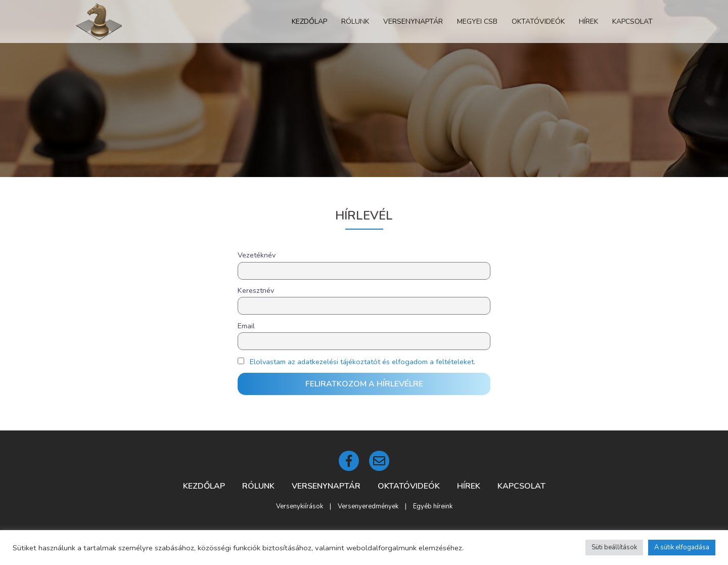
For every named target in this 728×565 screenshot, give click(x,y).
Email (246, 326)
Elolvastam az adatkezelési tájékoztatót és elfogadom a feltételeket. (362, 362)
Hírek (588, 21)
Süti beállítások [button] (614, 547)
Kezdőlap (309, 21)
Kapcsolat (632, 21)
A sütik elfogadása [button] (682, 547)
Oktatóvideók (538, 21)
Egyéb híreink (433, 506)
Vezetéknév (257, 255)
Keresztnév (256, 290)
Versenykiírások (300, 506)
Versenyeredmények (368, 506)
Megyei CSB (477, 21)
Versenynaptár (413, 21)
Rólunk (355, 21)
